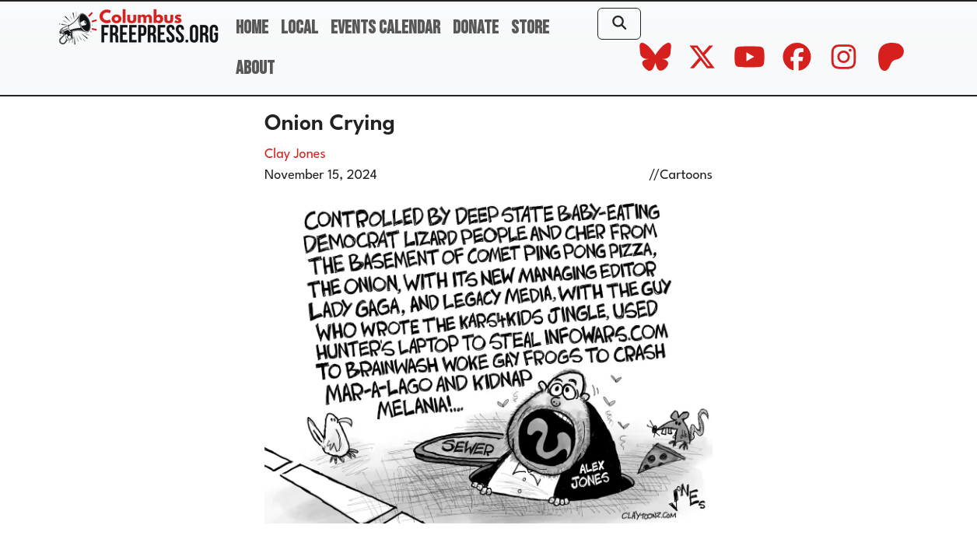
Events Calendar (385, 28)
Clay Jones (295, 154)
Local (299, 28)
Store (530, 28)
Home (252, 28)
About (255, 68)
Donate (476, 28)
